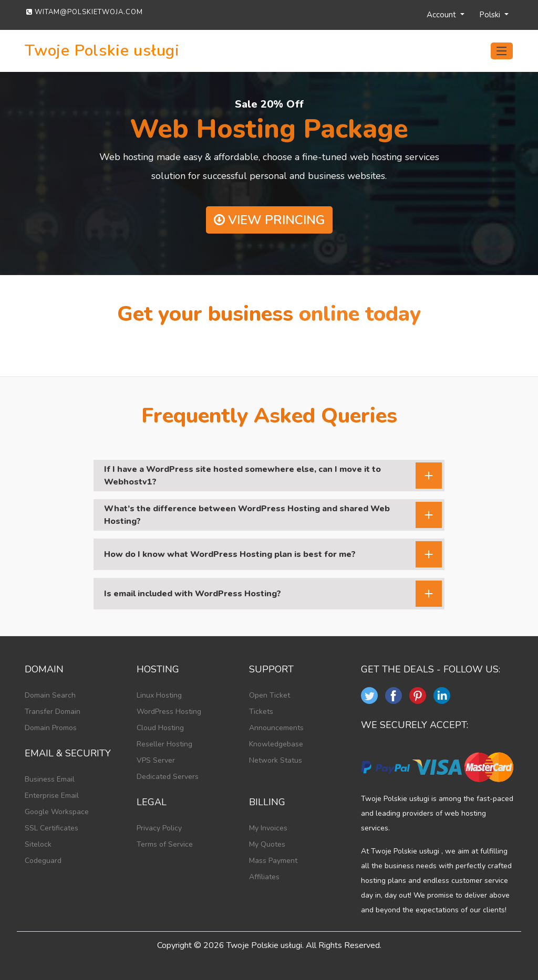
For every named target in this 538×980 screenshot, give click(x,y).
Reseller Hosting (164, 744)
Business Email (50, 779)
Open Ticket (270, 695)
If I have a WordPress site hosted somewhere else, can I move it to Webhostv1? (242, 476)
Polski (491, 15)
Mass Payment (273, 861)
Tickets (261, 712)
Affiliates (264, 877)
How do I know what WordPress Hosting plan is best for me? (230, 554)
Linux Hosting (159, 695)
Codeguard (43, 861)
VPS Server (156, 760)
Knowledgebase (276, 744)
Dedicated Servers (168, 777)
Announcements (276, 728)
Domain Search (50, 695)
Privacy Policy (159, 828)
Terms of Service (165, 844)
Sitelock (38, 844)
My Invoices (268, 828)
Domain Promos (51, 728)
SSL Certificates (51, 828)
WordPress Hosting (169, 712)
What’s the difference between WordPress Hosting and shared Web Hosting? (247, 515)
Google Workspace (57, 812)
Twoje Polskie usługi (102, 51)
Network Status (276, 760)
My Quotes (267, 844)
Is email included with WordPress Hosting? (193, 594)
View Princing (269, 220)
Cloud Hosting (160, 728)
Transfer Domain (53, 712)
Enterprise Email (52, 795)
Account (442, 15)
